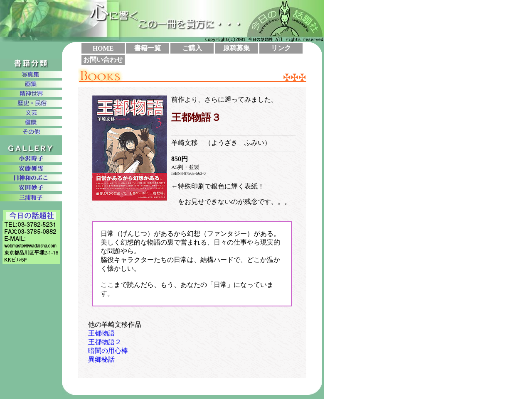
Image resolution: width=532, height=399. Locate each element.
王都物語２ (105, 342)
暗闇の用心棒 (108, 351)
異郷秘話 (101, 359)
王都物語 (101, 333)
